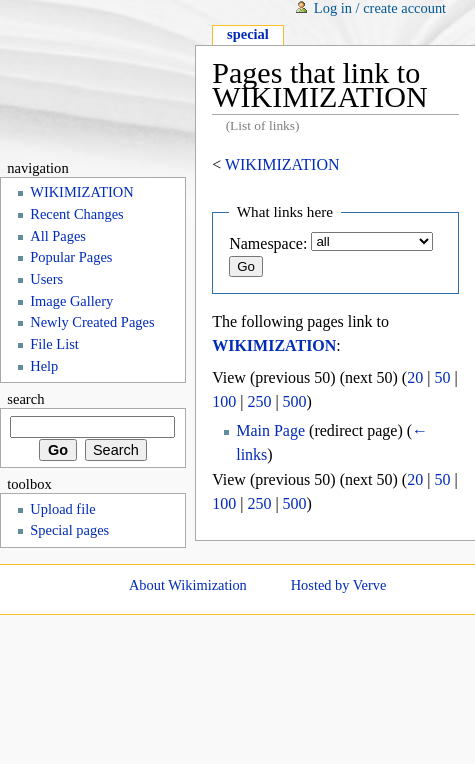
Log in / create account (380, 8)
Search (25, 399)
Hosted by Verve (339, 585)
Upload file (62, 509)
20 (415, 377)
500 (295, 401)
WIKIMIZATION (282, 164)
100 (224, 401)
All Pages (58, 236)
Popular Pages (71, 257)
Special (248, 34)
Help (44, 366)
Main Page (270, 430)
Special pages (69, 530)
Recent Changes (76, 214)
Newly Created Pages (92, 322)
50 (442, 377)
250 (259, 401)
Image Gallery (71, 301)
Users (46, 279)
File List (54, 344)
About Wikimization (188, 585)
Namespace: (268, 243)
